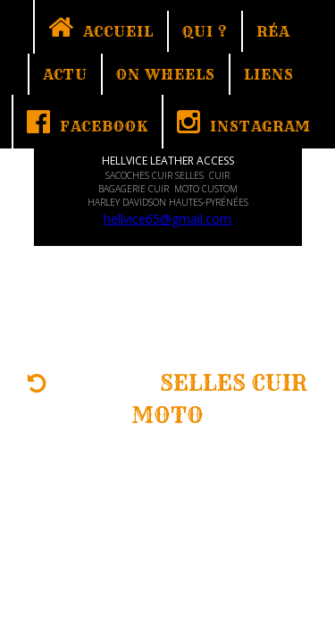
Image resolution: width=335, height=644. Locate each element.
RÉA (273, 31)
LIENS (269, 74)
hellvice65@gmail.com (167, 219)
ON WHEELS (166, 74)
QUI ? (205, 31)
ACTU (65, 74)
